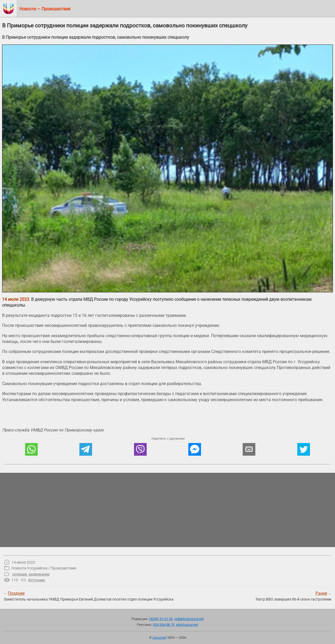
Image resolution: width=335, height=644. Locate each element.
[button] (31, 449)
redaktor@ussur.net (189, 619)
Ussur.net (159, 638)
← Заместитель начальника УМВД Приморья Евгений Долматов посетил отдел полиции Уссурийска (89, 596)
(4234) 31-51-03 (161, 619)
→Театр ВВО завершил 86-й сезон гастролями (293, 596)
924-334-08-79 (164, 625)
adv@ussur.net (187, 625)
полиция (20, 574)
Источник (37, 580)
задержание (39, 574)
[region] (167, 510)
